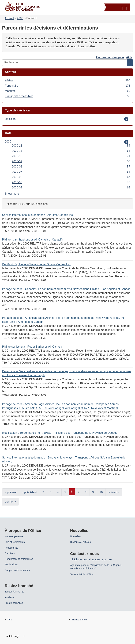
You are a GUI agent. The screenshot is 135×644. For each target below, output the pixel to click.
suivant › (114, 492)
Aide (129, 57)
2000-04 (71, 188)
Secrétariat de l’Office (82, 574)
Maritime (67, 91)
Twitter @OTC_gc (14, 592)
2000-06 (71, 177)
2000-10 (71, 156)
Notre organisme (14, 536)
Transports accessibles (67, 96)
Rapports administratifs (17, 570)
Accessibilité (11, 548)
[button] (118, 8)
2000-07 (71, 172)
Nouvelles (75, 536)
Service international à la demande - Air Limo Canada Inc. (38, 215)
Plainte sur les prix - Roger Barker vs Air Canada (32, 347)
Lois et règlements (15, 542)
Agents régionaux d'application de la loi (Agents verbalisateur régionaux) (96, 567)
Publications (11, 565)
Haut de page (15, 636)
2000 (20, 18)
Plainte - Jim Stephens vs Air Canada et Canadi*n (33, 240)
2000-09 (71, 161)
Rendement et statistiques (19, 559)
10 (101, 492)
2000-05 (71, 182)
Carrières (10, 553)
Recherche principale (110, 57)
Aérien (67, 80)
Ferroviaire (67, 86)
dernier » (10, 502)
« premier (11, 492)
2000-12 (71, 146)
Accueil (9, 18)
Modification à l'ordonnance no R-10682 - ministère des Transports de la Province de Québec (60, 433)
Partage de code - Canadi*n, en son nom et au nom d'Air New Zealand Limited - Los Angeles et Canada (66, 289)
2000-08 (71, 167)
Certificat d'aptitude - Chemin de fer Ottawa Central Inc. (36, 264)
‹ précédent (30, 492)
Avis (10, 620)
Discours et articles (80, 542)
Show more (12, 194)
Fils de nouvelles (14, 603)
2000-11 (71, 151)
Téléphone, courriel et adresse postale (91, 559)
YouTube (10, 597)
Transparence (79, 620)
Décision (10, 119)
